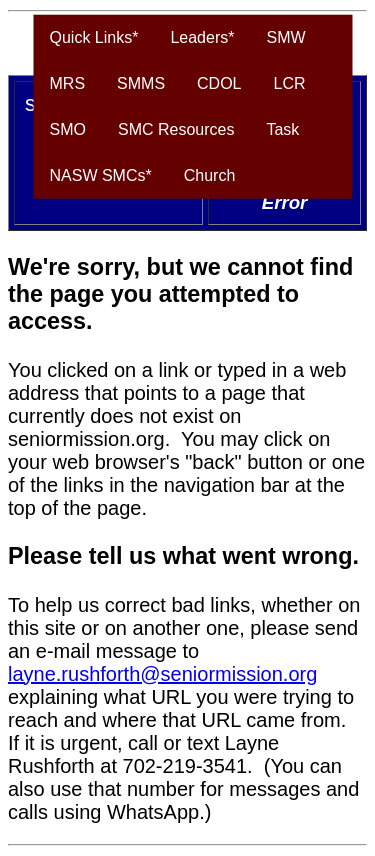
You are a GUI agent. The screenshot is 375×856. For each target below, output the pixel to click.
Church (210, 175)
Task (282, 129)
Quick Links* (94, 37)
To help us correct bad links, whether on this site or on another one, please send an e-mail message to (184, 628)
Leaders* (202, 37)
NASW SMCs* (101, 175)
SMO (68, 129)
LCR (290, 83)
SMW (285, 37)
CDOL (219, 83)
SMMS (141, 83)
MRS (68, 83)
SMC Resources (176, 129)
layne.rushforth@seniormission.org (162, 674)
